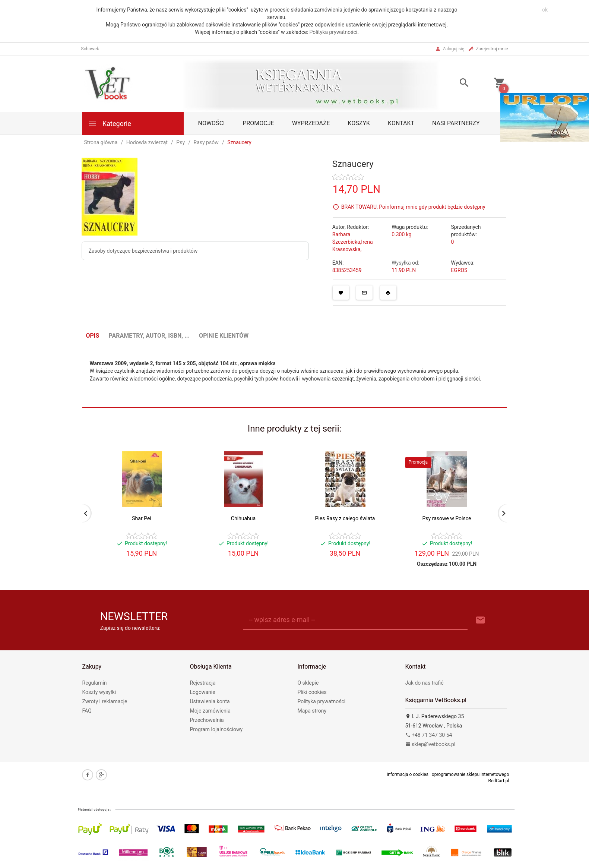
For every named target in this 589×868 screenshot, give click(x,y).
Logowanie (203, 692)
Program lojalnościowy (216, 729)
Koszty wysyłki (99, 692)
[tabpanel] (295, 375)
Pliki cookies (312, 692)
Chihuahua (243, 518)
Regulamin (95, 683)
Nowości (212, 123)
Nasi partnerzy (456, 123)
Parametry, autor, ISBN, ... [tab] (149, 336)
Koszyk (359, 123)
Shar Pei (141, 518)
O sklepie (308, 683)
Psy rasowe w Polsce (447, 518)
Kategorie (110, 123)
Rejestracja (203, 683)
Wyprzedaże (311, 123)
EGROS (459, 270)
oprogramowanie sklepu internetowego (471, 774)
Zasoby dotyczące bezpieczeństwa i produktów (143, 251)
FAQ (87, 711)
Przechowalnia (207, 720)
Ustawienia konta (210, 701)
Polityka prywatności (334, 32)
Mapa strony (312, 711)
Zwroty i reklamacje (105, 701)
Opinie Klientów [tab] (224, 336)
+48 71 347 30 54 (429, 735)
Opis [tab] (93, 336)
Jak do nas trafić (425, 683)
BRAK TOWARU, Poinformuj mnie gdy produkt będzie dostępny (413, 206)
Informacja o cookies (408, 774)
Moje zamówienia (210, 711)
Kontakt (401, 123)
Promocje (258, 123)
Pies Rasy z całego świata (345, 518)
